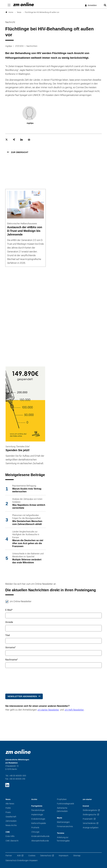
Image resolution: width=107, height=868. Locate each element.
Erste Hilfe (10, 836)
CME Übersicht (12, 841)
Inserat (86, 806)
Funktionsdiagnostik (66, 804)
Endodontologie (38, 819)
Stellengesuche (90, 815)
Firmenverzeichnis (65, 826)
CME (8, 832)
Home (9, 12)
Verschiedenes (89, 823)
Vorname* (11, 648)
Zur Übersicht (19, 152)
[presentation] (26, 679)
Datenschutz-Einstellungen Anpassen (22, 861)
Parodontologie (38, 810)
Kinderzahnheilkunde (40, 836)
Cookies (32, 856)
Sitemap (77, 856)
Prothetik (35, 828)
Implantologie (37, 815)
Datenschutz (46, 856)
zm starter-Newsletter (48, 710)
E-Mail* (9, 610)
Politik (8, 808)
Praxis (8, 812)
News (8, 799)
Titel (8, 635)
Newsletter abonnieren (22, 696)
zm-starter (87, 799)
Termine (61, 833)
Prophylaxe (62, 799)
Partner (9, 856)
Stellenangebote (90, 810)
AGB (19, 856)
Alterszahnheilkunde (40, 841)
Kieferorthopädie (39, 823)
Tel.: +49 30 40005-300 (16, 776)
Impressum (64, 856)
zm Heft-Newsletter (74, 710)
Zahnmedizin (11, 821)
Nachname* (12, 660)
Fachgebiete (37, 806)
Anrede (9, 622)
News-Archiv (11, 825)
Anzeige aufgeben (91, 828)
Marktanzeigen (63, 822)
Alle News (10, 804)
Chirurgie (35, 832)
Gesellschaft (11, 817)
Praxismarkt (88, 819)
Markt (59, 818)
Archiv (34, 799)
